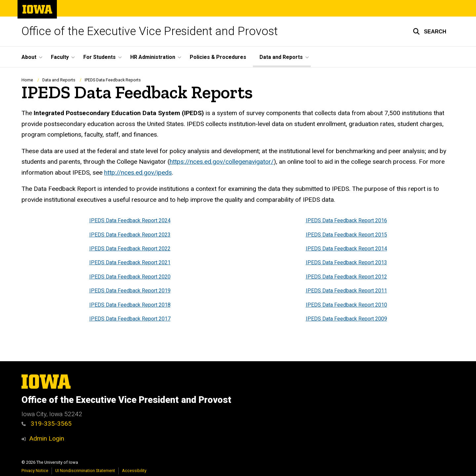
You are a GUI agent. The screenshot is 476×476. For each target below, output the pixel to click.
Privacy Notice (35, 471)
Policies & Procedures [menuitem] (218, 57)
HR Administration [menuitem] (153, 57)
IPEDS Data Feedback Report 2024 (130, 221)
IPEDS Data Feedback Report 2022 (130, 249)
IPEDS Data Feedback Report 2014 (346, 249)
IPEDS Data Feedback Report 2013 (346, 263)
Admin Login (47, 438)
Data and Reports (59, 80)
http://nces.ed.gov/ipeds (138, 173)
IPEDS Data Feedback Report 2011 (346, 291)
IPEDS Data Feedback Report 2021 (130, 263)
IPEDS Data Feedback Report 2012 (346, 277)
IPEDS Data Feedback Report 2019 (130, 291)
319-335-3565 (47, 424)
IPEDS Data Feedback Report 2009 (346, 319)
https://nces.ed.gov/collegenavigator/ (222, 162)
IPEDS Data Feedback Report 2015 (346, 235)
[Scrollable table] (238, 270)
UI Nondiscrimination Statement (85, 471)
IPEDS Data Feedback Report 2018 (130, 305)
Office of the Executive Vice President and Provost (150, 31)
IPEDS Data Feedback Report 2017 (130, 319)
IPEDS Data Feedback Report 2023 (130, 235)
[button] (430, 31)
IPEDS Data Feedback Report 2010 (346, 305)
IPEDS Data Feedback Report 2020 (130, 277)
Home (27, 80)
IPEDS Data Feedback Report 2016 (346, 221)
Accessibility (134, 471)
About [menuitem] (29, 57)
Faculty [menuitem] (60, 57)
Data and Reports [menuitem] (281, 57)
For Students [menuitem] (99, 57)
